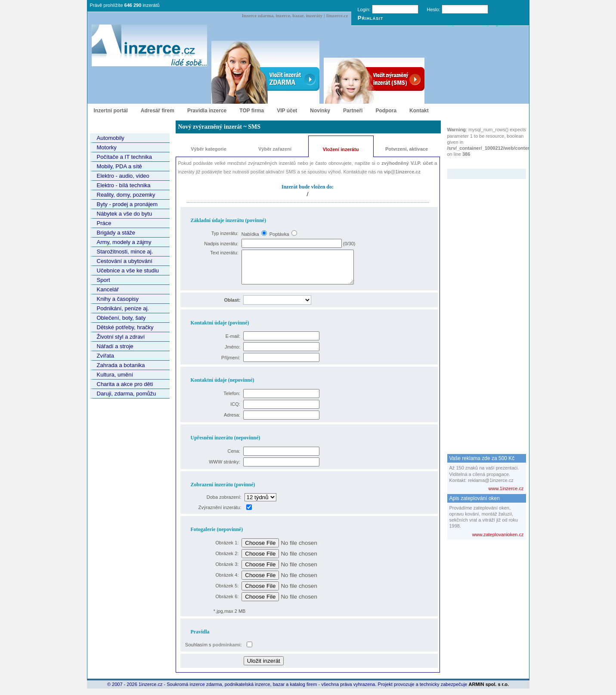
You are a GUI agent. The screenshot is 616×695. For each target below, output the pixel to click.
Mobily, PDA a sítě (119, 166)
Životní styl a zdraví (121, 337)
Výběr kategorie (209, 149)
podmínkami (227, 651)
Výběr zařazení (275, 149)
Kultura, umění (115, 375)
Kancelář (108, 289)
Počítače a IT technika (124, 157)
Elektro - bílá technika (124, 185)
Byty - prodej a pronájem (127, 204)
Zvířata (105, 356)
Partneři (353, 111)
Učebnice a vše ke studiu (128, 270)
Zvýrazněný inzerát (480, 163)
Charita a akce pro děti (125, 384)
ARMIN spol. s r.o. (489, 691)
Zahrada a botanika (121, 365)
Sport (104, 280)
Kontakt (419, 111)
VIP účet (287, 111)
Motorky (107, 147)
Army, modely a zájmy (124, 242)
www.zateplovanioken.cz (498, 534)
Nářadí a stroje (115, 346)
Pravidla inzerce (207, 111)
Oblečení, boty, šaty (121, 318)
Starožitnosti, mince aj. (125, 252)
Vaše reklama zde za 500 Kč (482, 458)
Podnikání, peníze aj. (123, 308)
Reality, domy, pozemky (126, 195)
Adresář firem (158, 111)
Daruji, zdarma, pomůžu (127, 394)
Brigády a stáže (116, 233)
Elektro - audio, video (123, 176)
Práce (104, 223)
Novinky (320, 111)
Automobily (111, 138)
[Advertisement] (482, 308)
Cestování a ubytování (125, 261)
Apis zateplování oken (475, 498)
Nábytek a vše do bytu (125, 214)
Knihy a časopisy (118, 299)
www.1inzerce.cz (506, 488)
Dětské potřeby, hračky (125, 327)
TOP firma (252, 111)
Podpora (386, 111)
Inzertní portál (111, 111)
